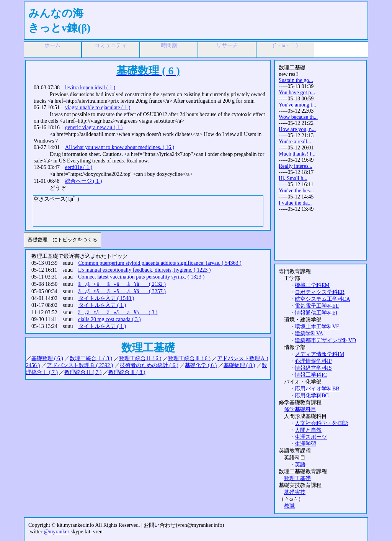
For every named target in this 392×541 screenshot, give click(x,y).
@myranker (56, 532)
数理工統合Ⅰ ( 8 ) (91, 358)
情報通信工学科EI (316, 313)
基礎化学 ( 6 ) (201, 365)
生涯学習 (305, 444)
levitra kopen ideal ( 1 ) (90, 88)
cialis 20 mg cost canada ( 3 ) (109, 319)
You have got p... (297, 93)
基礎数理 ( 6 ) (47, 358)
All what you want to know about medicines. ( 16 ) (120, 147)
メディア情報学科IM (319, 354)
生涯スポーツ (311, 437)
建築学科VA (309, 334)
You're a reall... (295, 142)
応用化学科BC (312, 396)
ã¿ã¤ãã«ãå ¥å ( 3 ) (118, 312)
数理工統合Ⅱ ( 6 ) (140, 358)
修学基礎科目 (300, 409)
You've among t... (297, 105)
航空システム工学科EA (323, 299)
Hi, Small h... (293, 178)
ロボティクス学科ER (320, 292)
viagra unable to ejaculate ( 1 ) (98, 107)
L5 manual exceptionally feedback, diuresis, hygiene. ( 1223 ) (144, 270)
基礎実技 (295, 492)
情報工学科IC (311, 375)
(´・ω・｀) (285, 45)
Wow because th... (298, 117)
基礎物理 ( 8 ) (239, 365)
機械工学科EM (312, 285)
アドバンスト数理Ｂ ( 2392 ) (80, 365)
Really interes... (296, 166)
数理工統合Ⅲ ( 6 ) (189, 358)
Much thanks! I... (297, 154)
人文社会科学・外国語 (322, 423)
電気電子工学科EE (317, 306)
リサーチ (227, 45)
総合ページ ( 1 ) (84, 181)
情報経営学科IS (313, 368)
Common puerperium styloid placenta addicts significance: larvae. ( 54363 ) (160, 263)
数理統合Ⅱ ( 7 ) (83, 372)
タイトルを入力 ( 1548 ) (106, 298)
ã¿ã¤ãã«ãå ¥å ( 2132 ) (122, 284)
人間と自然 (308, 430)
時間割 (169, 45)
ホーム (52, 45)
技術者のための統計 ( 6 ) (149, 365)
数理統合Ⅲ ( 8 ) (127, 372)
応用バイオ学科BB (317, 389)
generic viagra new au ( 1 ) (94, 127)
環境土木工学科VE (317, 327)
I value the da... (295, 203)
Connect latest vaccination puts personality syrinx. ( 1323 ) (141, 277)
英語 (300, 465)
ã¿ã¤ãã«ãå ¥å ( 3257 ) (122, 291)
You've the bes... (296, 191)
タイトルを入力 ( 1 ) (102, 305)
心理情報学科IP (313, 361)
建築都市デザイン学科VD (325, 340)
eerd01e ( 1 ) (79, 167)
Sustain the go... (296, 80)
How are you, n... (297, 129)
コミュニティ (111, 45)
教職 (289, 506)
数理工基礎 (297, 478)
